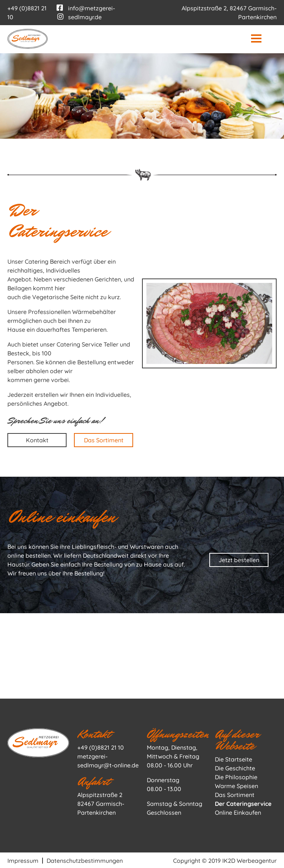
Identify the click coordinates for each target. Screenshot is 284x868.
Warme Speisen (236, 785)
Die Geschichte (235, 767)
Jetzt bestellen (239, 559)
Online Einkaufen (238, 812)
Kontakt (37, 439)
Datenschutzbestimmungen (85, 860)
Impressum (23, 860)
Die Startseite (234, 759)
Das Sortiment (104, 439)
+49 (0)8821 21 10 (101, 747)
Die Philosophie (236, 776)
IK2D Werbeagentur (249, 860)
